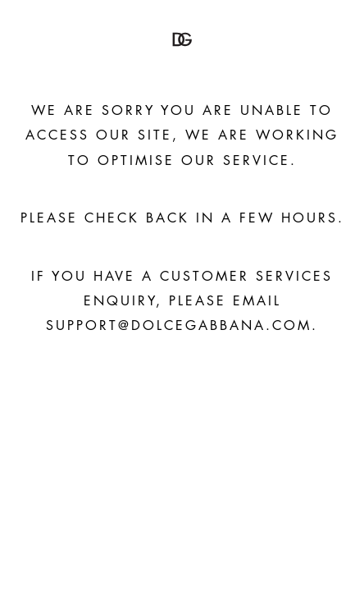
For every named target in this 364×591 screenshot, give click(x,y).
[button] (182, 39)
